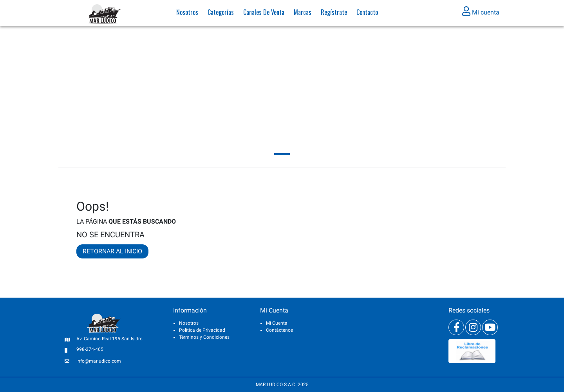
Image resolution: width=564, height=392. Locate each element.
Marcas (303, 14)
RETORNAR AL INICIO (112, 251)
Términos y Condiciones (204, 337)
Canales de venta (264, 14)
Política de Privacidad (202, 330)
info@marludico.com (99, 361)
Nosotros (187, 14)
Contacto (367, 14)
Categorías (221, 14)
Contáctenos (279, 330)
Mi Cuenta (277, 323)
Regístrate (334, 14)
